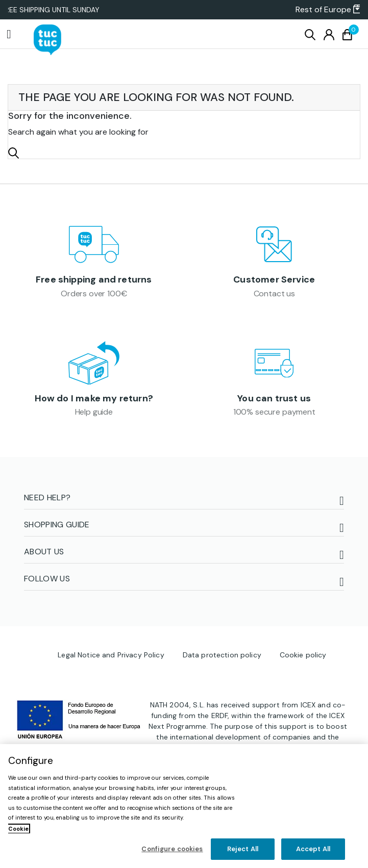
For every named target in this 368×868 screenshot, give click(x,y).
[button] (324, 10)
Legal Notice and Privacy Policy (111, 655)
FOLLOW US (47, 579)
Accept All (313, 849)
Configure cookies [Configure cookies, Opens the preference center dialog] (172, 849)
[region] (184, 806)
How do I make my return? (94, 398)
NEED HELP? (47, 497)
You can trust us (274, 398)
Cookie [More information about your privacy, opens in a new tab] (18, 829)
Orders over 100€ (94, 293)
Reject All (243, 849)
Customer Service (274, 279)
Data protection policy (222, 655)
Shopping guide (57, 525)
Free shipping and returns (94, 279)
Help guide (94, 412)
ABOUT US (44, 552)
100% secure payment (274, 412)
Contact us (274, 293)
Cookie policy (303, 655)
